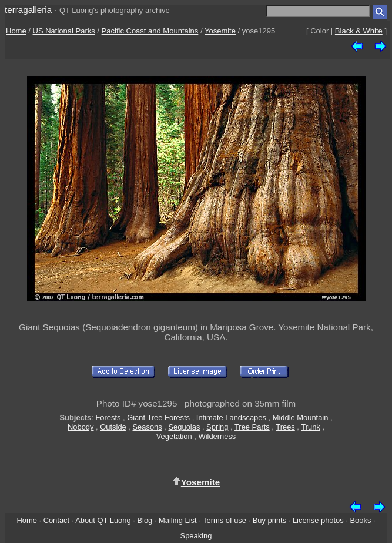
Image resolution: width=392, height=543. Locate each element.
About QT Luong (103, 520)
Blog (145, 520)
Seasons (148, 427)
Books (361, 520)
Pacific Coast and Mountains (150, 31)
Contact (56, 520)
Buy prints (269, 520)
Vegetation (174, 436)
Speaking (196, 536)
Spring (217, 427)
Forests (108, 418)
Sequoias (185, 427)
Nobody (81, 427)
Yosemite (220, 31)
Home (16, 31)
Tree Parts (252, 427)
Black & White (359, 31)
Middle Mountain (301, 418)
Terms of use (225, 520)
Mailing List (178, 520)
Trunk (311, 427)
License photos (318, 520)
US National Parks (64, 31)
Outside (113, 427)
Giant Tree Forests (158, 418)
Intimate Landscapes (231, 418)
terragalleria (28, 10)
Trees (285, 427)
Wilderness (217, 436)
